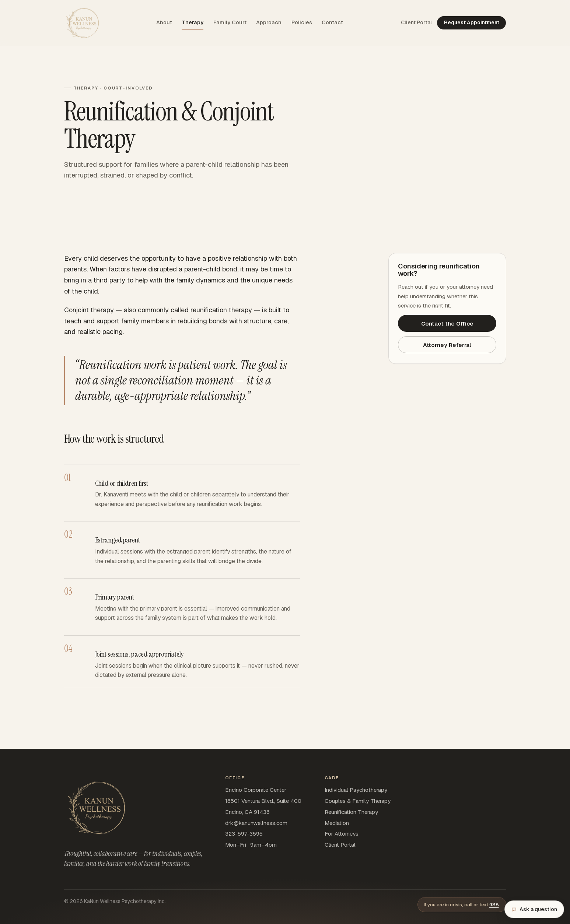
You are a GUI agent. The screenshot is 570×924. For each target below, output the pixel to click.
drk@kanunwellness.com (256, 823)
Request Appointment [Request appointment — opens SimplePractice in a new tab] (472, 22)
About (164, 22)
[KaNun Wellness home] (83, 23)
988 (494, 905)
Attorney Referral (447, 345)
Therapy (193, 22)
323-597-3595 (244, 834)
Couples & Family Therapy (358, 801)
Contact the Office (447, 324)
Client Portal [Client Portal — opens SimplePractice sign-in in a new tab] (416, 22)
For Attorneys (342, 834)
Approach (269, 22)
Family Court (230, 22)
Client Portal (340, 845)
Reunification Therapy (351, 812)
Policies (302, 22)
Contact (332, 22)
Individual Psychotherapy (356, 790)
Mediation (337, 823)
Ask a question (534, 909)
